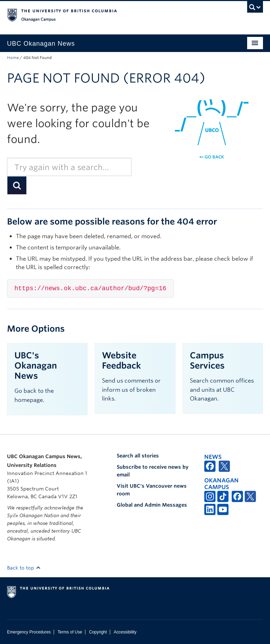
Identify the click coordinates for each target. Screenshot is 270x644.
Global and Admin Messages (152, 505)
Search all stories (138, 456)
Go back (212, 157)
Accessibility (125, 632)
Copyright (98, 632)
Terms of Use (70, 632)
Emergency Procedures (29, 632)
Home (13, 58)
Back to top (24, 568)
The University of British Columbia (116, 14)
